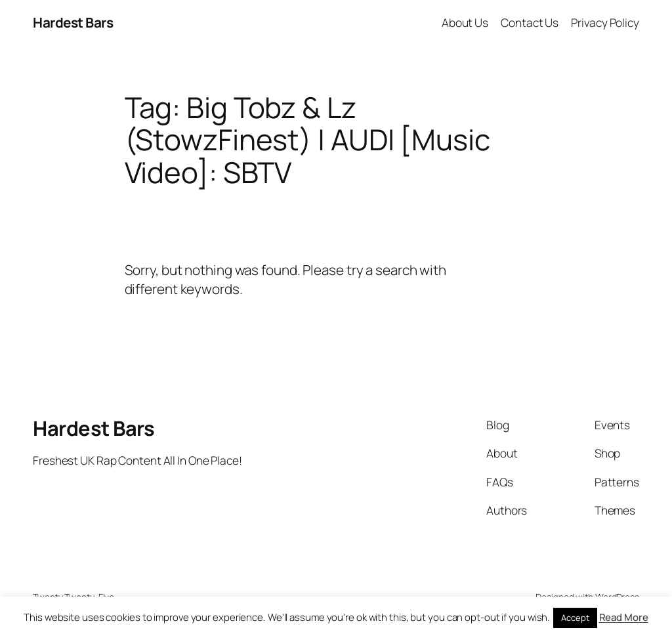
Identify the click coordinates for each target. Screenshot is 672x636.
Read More (624, 617)
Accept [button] (575, 618)
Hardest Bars (73, 22)
